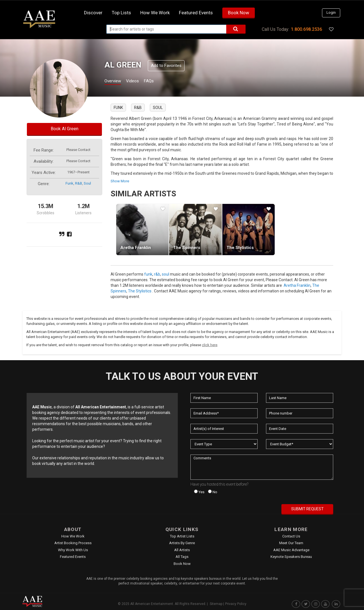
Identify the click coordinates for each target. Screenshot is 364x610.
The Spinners (187, 248)
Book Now (239, 13)
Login (331, 12)
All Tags (182, 557)
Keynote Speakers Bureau (291, 557)
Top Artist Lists (182, 536)
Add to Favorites (166, 66)
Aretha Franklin (136, 248)
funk (69, 183)
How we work (155, 13)
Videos (139, 82)
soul (87, 183)
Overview (115, 82)
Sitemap (216, 604)
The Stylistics (240, 248)
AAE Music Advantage (291, 550)
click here (210, 345)
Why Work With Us (73, 550)
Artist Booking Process (73, 543)
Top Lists (121, 13)
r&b (79, 183)
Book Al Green (65, 129)
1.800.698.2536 (306, 29)
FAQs (159, 82)
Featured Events (196, 13)
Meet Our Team (291, 543)
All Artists (182, 550)
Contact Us (291, 536)
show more (120, 181)
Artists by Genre (182, 543)
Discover (93, 13)
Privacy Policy (236, 604)
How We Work (73, 536)
